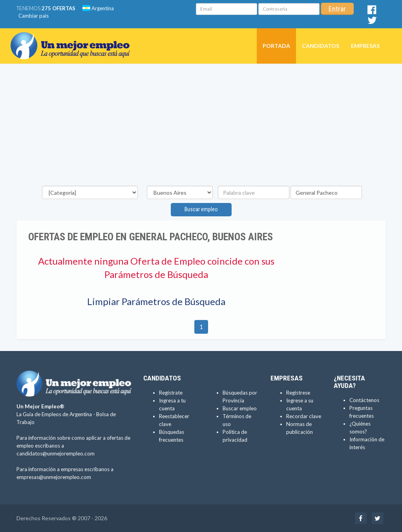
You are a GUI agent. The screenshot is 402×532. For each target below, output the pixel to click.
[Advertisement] (201, 127)
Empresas (365, 46)
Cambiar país (34, 16)
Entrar (337, 9)
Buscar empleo (201, 209)
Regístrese (298, 393)
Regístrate (171, 393)
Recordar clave (304, 416)
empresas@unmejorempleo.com (54, 477)
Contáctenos (364, 400)
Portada (276, 46)
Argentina (98, 8)
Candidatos (321, 46)
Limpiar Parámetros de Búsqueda (156, 301)
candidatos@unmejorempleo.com (56, 453)
